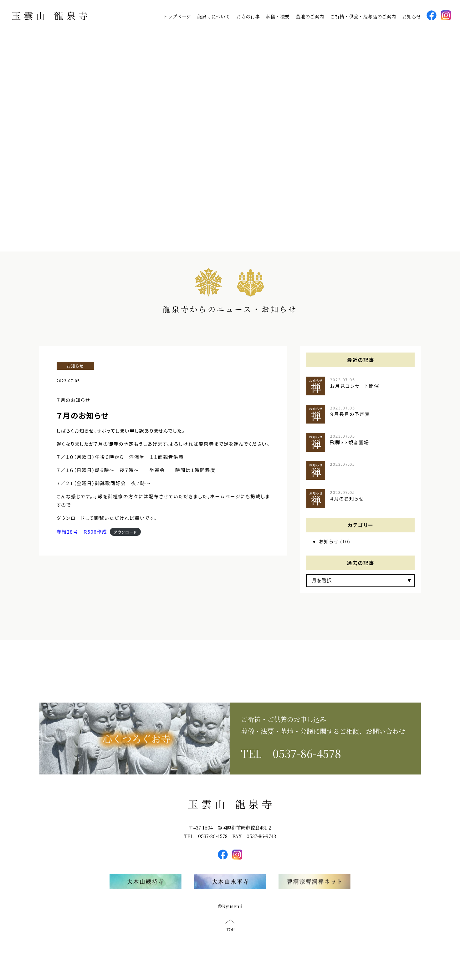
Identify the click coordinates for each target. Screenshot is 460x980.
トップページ (177, 16)
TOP (230, 936)
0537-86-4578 (307, 759)
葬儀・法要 (278, 16)
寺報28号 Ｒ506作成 (82, 538)
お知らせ (411, 16)
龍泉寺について (214, 16)
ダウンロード (125, 538)
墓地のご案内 (310, 16)
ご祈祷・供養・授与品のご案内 (363, 16)
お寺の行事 (248, 16)
